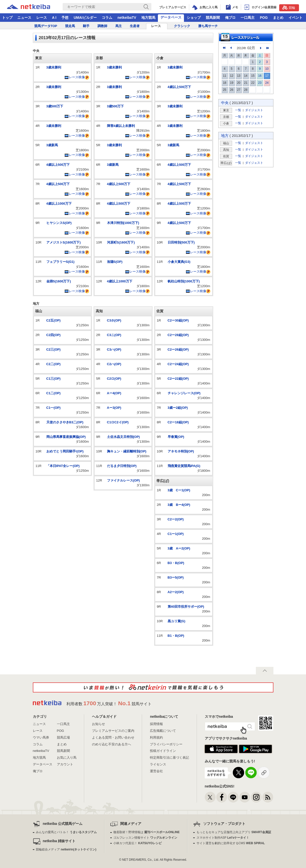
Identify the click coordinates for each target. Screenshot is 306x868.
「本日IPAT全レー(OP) (63, 466)
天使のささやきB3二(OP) (65, 422)
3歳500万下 (55, 106)
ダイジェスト (254, 110)
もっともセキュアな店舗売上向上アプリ (234, 832)
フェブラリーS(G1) (61, 262)
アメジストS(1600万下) (64, 242)
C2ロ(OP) (114, 379)
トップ (7, 18)
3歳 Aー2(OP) (179, 548)
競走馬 (70, 26)
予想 (65, 18)
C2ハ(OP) (114, 364)
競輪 (289, 8)
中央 (225, 103)
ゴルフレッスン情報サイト (145, 838)
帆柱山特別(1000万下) (184, 281)
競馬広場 (63, 737)
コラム (107, 18)
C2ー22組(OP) (178, 379)
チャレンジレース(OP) (184, 393)
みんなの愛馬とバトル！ (66, 832)
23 (260, 83)
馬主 (119, 26)
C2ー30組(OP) (178, 320)
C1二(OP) (54, 393)
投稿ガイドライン (163, 751)
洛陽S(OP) (115, 262)
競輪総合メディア (66, 849)
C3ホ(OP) (114, 320)
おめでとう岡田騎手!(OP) (65, 451)
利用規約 (156, 737)
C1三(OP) (54, 379)
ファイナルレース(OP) (123, 480)
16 (260, 76)
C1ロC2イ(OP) (118, 422)
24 (267, 83)
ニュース (24, 18)
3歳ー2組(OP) (178, 408)
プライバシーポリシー (166, 744)
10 (267, 69)
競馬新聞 (213, 18)
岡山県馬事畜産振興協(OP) (66, 437)
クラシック (182, 26)
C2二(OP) (54, 364)
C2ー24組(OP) (178, 364)
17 (267, 76)
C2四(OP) (54, 335)
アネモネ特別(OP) (181, 451)
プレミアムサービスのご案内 (113, 731)
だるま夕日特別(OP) (122, 466)
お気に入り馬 (67, 758)
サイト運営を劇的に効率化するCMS (231, 843)
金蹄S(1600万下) (59, 281)
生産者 (135, 26)
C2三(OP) (54, 349)
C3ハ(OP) (114, 349)
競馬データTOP (46, 26)
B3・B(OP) (176, 563)
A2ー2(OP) (176, 592)
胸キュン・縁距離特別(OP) (127, 451)
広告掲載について (163, 731)
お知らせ (98, 724)
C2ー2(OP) (176, 519)
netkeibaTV (127, 18)
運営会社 (156, 771)
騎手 (86, 26)
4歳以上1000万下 (59, 204)
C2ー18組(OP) (178, 422)
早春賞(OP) (176, 437)
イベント (295, 18)
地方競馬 (148, 18)
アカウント (65, 764)
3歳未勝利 (54, 67)
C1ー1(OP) (176, 534)
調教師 (102, 26)
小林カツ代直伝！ (137, 843)
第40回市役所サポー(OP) (186, 607)
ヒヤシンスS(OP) (59, 223)
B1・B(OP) (176, 636)
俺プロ (230, 18)
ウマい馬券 (41, 737)
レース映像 (75, 77)
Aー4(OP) (114, 393)
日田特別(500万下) (181, 242)
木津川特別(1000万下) (123, 223)
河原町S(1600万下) (121, 242)
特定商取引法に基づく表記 (169, 758)
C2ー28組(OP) (178, 335)
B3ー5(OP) (176, 577)
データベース (171, 17)
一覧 (238, 110)
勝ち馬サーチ (208, 26)
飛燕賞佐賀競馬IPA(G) (184, 466)
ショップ (194, 18)
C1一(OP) (54, 408)
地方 (225, 136)
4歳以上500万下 (58, 165)
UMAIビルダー (85, 18)
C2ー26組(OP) (178, 349)
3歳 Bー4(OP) (179, 505)
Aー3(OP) (114, 408)
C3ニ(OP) (114, 335)
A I (54, 18)
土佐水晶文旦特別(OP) (123, 437)
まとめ (278, 18)
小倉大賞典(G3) (179, 262)
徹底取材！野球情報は (146, 832)
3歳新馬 (52, 145)
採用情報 (156, 724)
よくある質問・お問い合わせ (113, 737)
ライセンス (158, 764)
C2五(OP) (54, 320)
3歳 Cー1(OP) (179, 490)
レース (42, 18)
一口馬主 (248, 18)
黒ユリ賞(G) (177, 621)
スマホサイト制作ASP (223, 838)
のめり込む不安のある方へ (112, 744)
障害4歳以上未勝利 (121, 126)
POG (264, 18)
